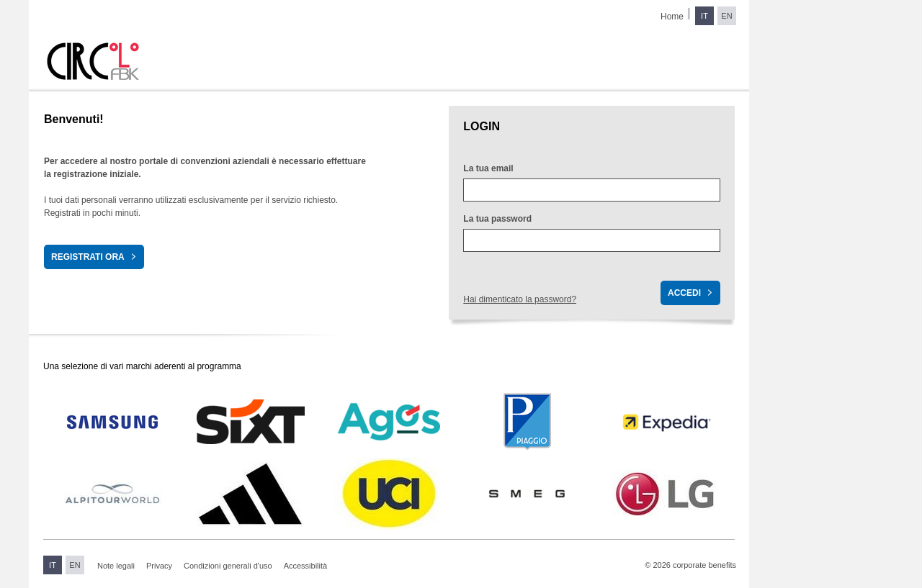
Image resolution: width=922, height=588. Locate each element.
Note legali (116, 566)
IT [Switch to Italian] (704, 16)
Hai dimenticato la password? (520, 299)
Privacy (159, 566)
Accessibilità (306, 566)
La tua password (497, 219)
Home (672, 17)
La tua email (488, 168)
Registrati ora (88, 257)
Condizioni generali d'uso (228, 566)
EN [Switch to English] (726, 16)
